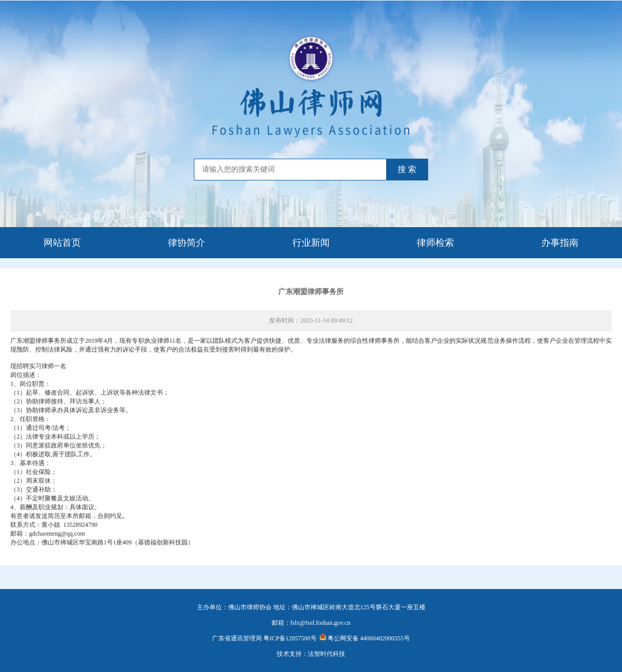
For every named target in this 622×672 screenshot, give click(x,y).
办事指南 (560, 243)
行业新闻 (311, 243)
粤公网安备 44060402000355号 (365, 638)
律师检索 (435, 243)
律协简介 (187, 243)
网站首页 (62, 243)
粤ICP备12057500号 (290, 638)
